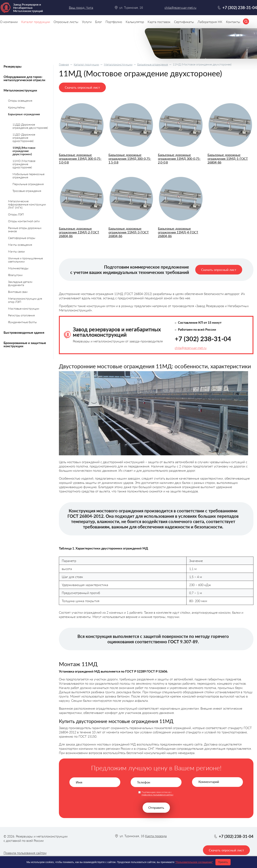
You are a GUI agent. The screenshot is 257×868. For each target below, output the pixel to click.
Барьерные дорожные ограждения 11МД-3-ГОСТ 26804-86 (129, 232)
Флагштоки (15, 275)
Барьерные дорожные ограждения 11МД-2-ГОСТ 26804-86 (79, 232)
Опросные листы (66, 22)
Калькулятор (135, 22)
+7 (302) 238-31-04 (203, 339)
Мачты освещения (20, 245)
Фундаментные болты (22, 322)
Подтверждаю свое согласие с (157, 793)
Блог (99, 22)
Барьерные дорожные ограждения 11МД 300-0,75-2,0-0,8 (179, 159)
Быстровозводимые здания (24, 332)
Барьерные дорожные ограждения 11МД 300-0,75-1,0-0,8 (80, 159)
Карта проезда (156, 836)
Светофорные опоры (22, 238)
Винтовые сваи (18, 292)
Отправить (156, 808)
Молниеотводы (18, 268)
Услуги (87, 22)
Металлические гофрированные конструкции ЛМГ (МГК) (27, 204)
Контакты (233, 22)
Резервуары (12, 66)
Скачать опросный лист (82, 87)
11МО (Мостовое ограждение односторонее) (24, 164)
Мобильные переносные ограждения (28, 176)
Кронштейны (17, 107)
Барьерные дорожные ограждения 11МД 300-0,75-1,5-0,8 (130, 159)
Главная (64, 64)
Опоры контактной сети (24, 221)
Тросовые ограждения (27, 191)
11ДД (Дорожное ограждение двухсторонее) (30, 126)
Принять (223, 862)
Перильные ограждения (28, 184)
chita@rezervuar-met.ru (191, 348)
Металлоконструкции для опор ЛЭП (25, 300)
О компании (9, 22)
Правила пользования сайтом (25, 853)
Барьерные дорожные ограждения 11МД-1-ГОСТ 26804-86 (228, 159)
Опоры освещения (20, 100)
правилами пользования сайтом (157, 795)
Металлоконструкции (118, 64)
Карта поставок (159, 22)
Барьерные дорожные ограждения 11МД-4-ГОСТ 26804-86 (178, 232)
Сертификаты (184, 22)
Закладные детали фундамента (20, 283)
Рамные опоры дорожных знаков (25, 229)
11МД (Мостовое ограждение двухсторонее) (24, 151)
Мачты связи (16, 251)
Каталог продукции (86, 64)
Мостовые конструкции (24, 308)
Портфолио (114, 22)
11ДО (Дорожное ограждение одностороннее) (24, 138)
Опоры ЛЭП (16, 214)
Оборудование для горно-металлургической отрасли (24, 78)
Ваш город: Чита (81, 7)
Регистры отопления (21, 315)
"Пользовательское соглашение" (194, 862)
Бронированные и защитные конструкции (25, 344)
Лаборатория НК (210, 22)
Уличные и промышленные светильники (25, 260)
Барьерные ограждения (153, 64)
